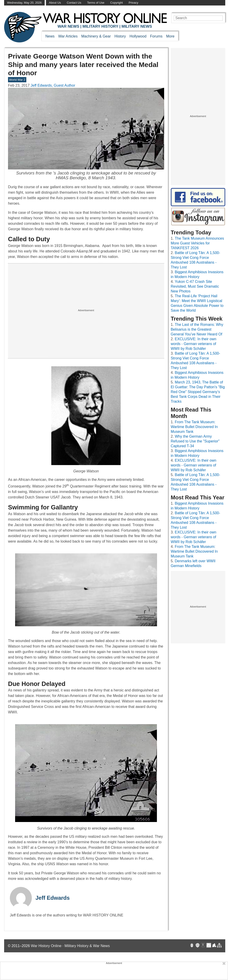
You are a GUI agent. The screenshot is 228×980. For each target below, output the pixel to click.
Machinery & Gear (96, 36)
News (50, 36)
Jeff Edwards (53, 898)
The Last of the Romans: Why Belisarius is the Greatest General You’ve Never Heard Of (197, 329)
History (120, 36)
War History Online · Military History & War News (70, 946)
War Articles (68, 36)
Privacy (133, 3)
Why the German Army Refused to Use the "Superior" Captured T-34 (195, 441)
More (170, 36)
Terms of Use (96, 3)
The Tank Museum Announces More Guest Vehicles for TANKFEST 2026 (197, 243)
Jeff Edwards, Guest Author (53, 85)
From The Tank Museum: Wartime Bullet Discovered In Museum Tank (194, 427)
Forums (156, 36)
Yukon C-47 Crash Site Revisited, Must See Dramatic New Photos (195, 286)
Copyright (117, 3)
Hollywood (138, 36)
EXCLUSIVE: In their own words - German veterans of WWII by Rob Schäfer (194, 344)
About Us (55, 3)
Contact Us (74, 3)
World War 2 (17, 80)
